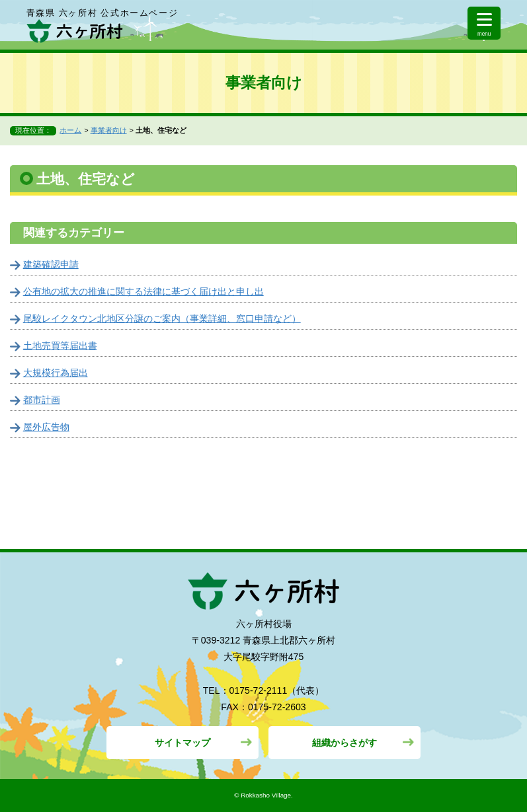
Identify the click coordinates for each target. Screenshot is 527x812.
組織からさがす (345, 743)
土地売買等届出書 (60, 346)
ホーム (70, 130)
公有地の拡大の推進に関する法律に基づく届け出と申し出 (143, 291)
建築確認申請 (51, 264)
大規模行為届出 (56, 373)
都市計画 (42, 400)
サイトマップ (182, 743)
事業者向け (109, 130)
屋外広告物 (46, 427)
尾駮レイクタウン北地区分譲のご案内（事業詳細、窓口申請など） (162, 318)
